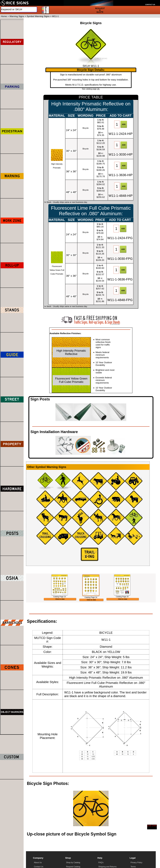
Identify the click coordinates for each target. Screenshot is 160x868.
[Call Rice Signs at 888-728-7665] (150, 2)
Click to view (60, 620)
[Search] (19, 9)
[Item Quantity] (117, 124)
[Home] (14, 3)
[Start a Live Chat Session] (152, 827)
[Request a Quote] (100, 10)
